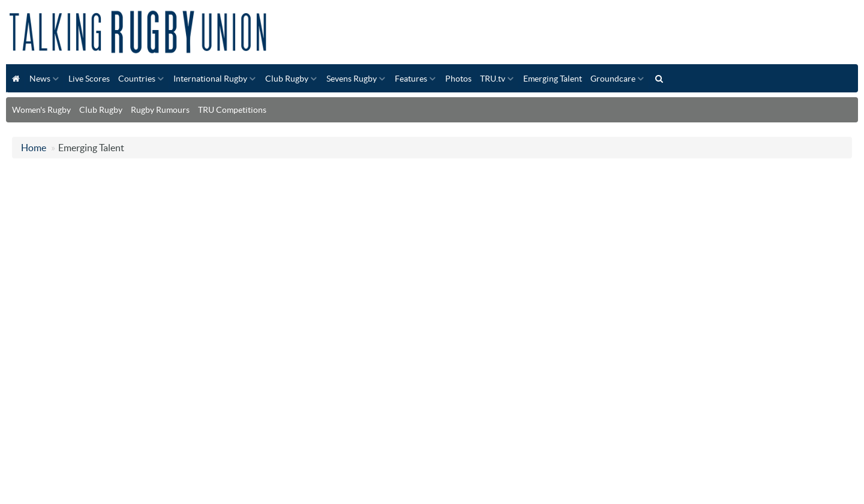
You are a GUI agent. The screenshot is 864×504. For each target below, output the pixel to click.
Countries (137, 79)
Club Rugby (287, 79)
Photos (458, 79)
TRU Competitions (232, 110)
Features (411, 79)
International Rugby (210, 79)
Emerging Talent (553, 79)
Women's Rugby (41, 110)
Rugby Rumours (160, 110)
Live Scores (89, 79)
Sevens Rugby (352, 79)
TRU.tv (493, 79)
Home (34, 148)
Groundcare (613, 79)
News (40, 79)
